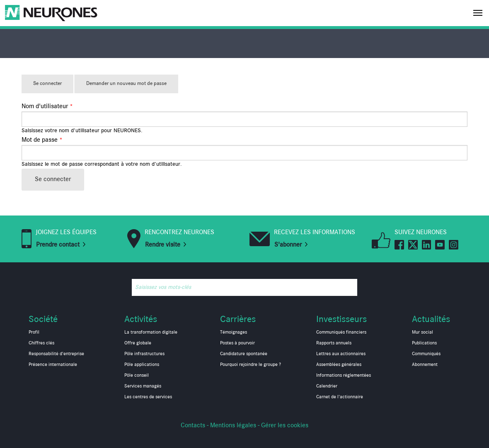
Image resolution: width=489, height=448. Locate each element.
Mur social (422, 332)
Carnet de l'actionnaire (340, 397)
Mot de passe (42, 140)
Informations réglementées (344, 375)
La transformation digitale (151, 332)
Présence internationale (53, 365)
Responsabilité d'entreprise (56, 354)
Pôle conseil (137, 375)
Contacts (193, 426)
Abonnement (425, 365)
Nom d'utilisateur (47, 107)
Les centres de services (148, 397)
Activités (141, 319)
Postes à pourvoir (237, 343)
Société (43, 319)
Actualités (431, 319)
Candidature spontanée (244, 354)
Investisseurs (341, 319)
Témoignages (234, 332)
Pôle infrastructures (144, 354)
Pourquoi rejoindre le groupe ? (251, 365)
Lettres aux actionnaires (341, 354)
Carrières (238, 319)
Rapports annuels (334, 343)
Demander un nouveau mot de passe (126, 84)
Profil (34, 332)
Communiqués (426, 354)
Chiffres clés (41, 343)
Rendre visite (163, 245)
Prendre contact (58, 245)
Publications (424, 343)
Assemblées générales (339, 365)
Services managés (143, 386)
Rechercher (349, 287)
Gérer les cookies (285, 426)
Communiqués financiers (341, 332)
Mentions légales (233, 426)
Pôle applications (142, 365)
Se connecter (53, 87)
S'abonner (288, 245)
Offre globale (138, 343)
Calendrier (327, 386)
